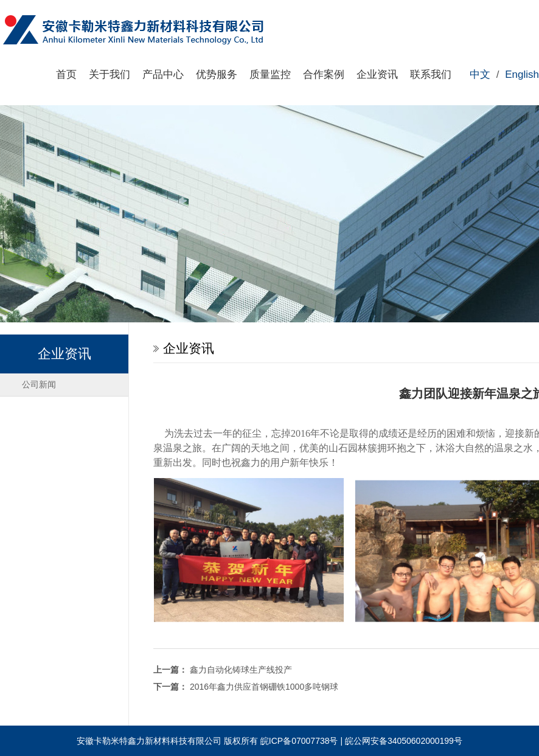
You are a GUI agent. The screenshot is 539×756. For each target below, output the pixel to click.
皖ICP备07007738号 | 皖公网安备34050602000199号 (361, 741)
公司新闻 (39, 384)
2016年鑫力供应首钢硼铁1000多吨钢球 (264, 687)
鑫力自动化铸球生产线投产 (241, 670)
